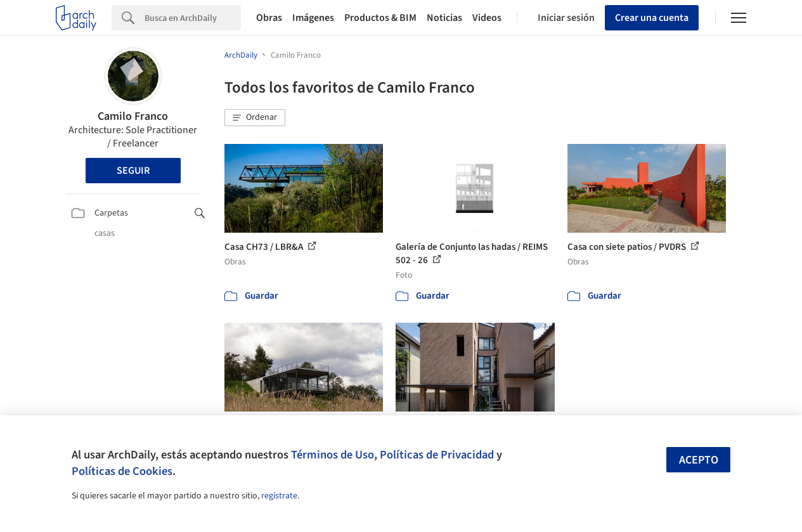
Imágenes (313, 18)
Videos (487, 18)
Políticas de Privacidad (437, 455)
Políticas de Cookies (122, 471)
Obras (269, 18)
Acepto (699, 460)
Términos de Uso (333, 455)
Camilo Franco (133, 116)
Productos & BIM (380, 18)
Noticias (444, 18)
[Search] (193, 18)
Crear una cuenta (652, 18)
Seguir (133, 171)
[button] (255, 118)
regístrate (279, 496)
